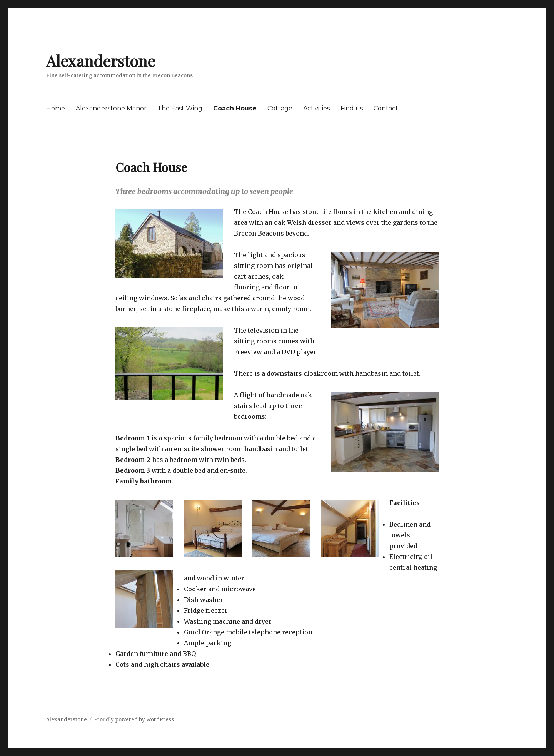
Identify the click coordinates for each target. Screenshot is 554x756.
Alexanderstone (101, 61)
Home (56, 108)
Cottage (280, 108)
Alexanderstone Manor (111, 108)
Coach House (235, 108)
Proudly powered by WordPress (134, 720)
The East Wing (180, 108)
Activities (316, 108)
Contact (386, 108)
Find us (352, 108)
